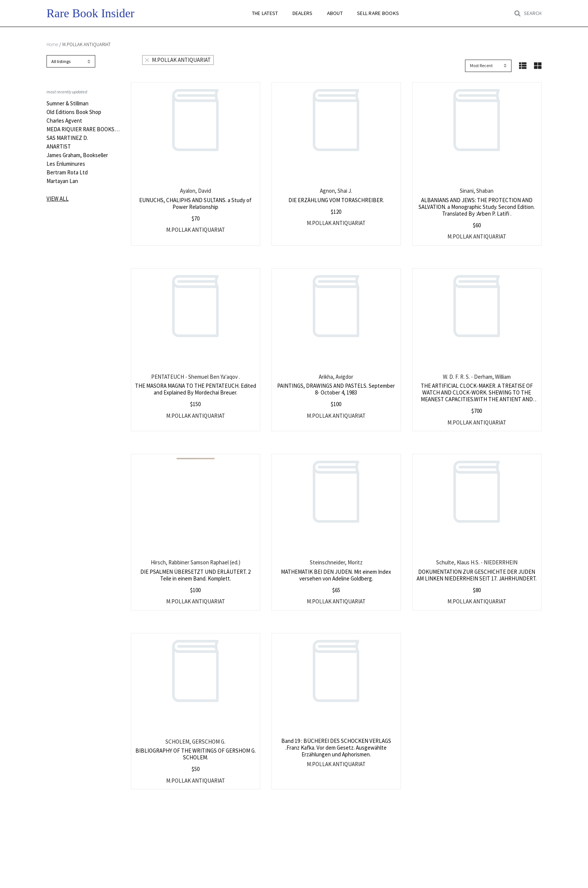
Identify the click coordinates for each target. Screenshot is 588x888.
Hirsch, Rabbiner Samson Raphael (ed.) (196, 562)
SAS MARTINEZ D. (67, 138)
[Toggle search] (528, 13)
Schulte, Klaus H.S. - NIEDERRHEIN (477, 562)
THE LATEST (265, 13)
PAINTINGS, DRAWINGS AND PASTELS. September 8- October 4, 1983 (336, 389)
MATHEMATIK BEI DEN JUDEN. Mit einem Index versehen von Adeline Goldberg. (336, 575)
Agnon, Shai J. (336, 191)
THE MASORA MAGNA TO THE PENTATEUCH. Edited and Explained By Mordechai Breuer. (196, 389)
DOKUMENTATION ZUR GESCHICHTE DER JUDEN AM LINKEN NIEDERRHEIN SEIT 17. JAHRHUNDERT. (477, 575)
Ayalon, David (196, 191)
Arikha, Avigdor (336, 377)
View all (58, 199)
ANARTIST (59, 147)
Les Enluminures (66, 164)
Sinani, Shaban (477, 191)
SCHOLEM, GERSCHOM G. (195, 742)
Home (52, 44)
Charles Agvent (64, 121)
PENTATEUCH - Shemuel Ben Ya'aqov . (196, 377)
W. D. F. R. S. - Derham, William (477, 377)
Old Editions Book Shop (74, 112)
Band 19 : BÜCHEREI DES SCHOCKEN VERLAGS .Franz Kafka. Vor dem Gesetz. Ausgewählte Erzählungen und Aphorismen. (336, 748)
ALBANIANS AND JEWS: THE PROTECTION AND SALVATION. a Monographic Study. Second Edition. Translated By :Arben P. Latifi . (477, 207)
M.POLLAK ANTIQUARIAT (178, 60)
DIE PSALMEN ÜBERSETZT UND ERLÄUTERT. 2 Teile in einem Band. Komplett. (195, 575)
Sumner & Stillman (67, 103)
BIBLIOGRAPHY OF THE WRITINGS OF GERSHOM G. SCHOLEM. (196, 754)
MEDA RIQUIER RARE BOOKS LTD (83, 129)
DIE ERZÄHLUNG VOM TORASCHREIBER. (336, 200)
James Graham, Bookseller (77, 155)
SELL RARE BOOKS (378, 13)
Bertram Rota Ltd (67, 172)
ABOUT (335, 13)
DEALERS (303, 13)
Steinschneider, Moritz (336, 562)
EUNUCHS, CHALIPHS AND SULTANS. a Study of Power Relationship (195, 203)
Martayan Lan (62, 181)
